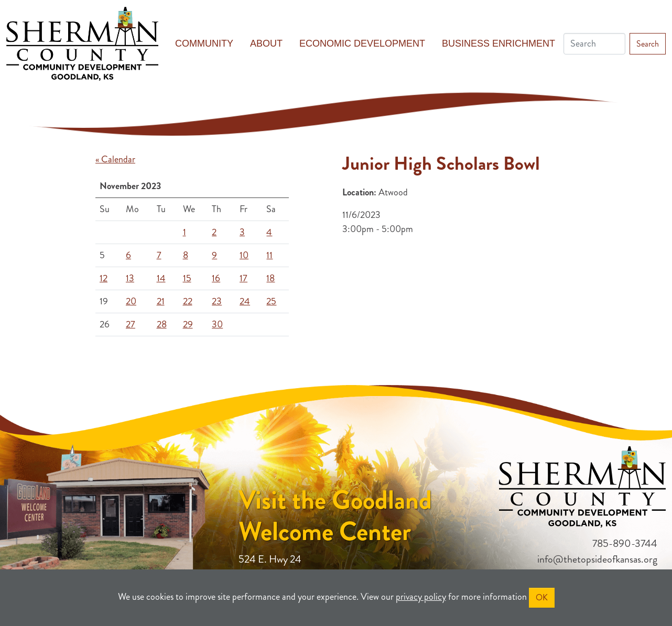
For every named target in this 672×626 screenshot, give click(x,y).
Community (204, 43)
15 (187, 278)
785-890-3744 (625, 543)
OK (542, 597)
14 (161, 278)
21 (161, 301)
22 (188, 301)
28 (162, 324)
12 (104, 278)
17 (243, 278)
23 (217, 301)
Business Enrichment (498, 43)
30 (217, 324)
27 (131, 324)
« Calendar (115, 159)
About (266, 43)
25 (271, 301)
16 (216, 278)
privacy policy (421, 597)
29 (188, 324)
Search (648, 44)
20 (131, 301)
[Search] (594, 44)
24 (245, 301)
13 (130, 278)
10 (244, 255)
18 (270, 278)
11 (269, 255)
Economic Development (362, 43)
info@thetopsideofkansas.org (597, 559)
